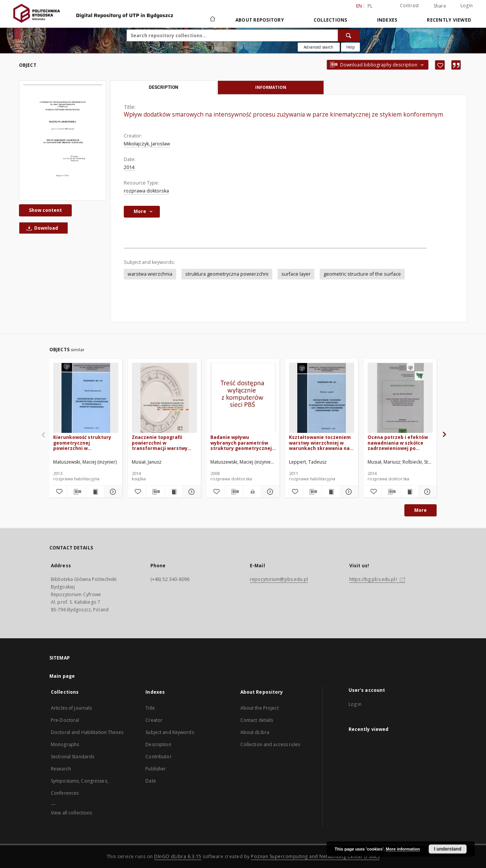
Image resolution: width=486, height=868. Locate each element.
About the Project (260, 708)
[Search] (349, 35)
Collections (331, 20)
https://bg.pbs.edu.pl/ (377, 579)
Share (440, 6)
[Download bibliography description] (77, 492)
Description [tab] (163, 87)
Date (151, 781)
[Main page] (212, 20)
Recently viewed (449, 20)
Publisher (156, 769)
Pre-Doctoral (65, 720)
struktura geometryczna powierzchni (227, 274)
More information (403, 849)
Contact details (257, 720)
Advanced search (319, 47)
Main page (62, 676)
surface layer (296, 274)
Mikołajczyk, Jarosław (147, 144)
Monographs (65, 744)
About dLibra (255, 732)
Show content (45, 210)
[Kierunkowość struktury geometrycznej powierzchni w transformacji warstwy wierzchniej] (86, 398)
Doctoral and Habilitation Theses (87, 732)
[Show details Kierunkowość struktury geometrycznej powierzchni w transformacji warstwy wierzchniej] (112, 492)
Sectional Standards (73, 757)
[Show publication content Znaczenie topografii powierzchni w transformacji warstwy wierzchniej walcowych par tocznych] (174, 492)
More (421, 510)
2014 (129, 167)
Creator (154, 720)
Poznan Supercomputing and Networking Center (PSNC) (315, 856)
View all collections (71, 813)
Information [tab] (271, 87)
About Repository (260, 20)
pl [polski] (370, 6)
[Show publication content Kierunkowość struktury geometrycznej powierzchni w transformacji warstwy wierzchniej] (95, 492)
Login (467, 6)
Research (61, 769)
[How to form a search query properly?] (350, 47)
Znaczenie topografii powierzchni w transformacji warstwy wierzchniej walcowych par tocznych (164, 443)
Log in (355, 704)
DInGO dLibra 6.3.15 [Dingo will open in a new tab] (178, 856)
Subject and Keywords (170, 732)
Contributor (158, 757)
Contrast (409, 6)
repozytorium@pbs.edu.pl (279, 579)
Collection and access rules (270, 744)
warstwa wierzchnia (150, 274)
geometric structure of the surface (362, 274)
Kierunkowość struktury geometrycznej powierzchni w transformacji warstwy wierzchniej (82, 443)
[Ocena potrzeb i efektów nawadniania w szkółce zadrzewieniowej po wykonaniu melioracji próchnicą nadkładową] (400, 398)
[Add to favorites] (440, 65)
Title (150, 708)
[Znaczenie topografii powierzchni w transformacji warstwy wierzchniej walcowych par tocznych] (164, 398)
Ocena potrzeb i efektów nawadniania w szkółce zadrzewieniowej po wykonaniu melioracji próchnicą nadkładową (398, 443)
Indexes (387, 20)
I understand (448, 849)
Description (158, 744)
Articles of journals (71, 708)
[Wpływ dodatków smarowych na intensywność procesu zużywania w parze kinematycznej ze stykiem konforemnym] (63, 140)
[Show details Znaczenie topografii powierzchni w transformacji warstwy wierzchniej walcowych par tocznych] (191, 492)
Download (41, 228)
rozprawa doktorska (146, 191)
